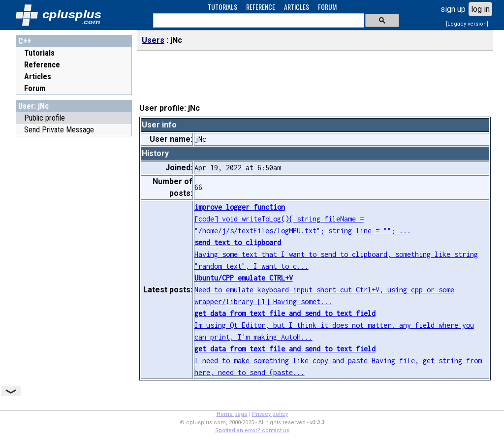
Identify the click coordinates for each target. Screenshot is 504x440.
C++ (25, 41)
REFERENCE (261, 7)
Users (153, 40)
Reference (42, 65)
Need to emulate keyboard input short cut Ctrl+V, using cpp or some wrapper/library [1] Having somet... (324, 290)
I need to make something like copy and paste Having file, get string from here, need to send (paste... (338, 361)
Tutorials (39, 53)
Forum (35, 88)
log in (480, 9)
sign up (453, 9)
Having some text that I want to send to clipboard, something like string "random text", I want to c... (336, 254)
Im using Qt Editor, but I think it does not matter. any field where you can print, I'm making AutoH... (334, 325)
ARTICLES (297, 7)
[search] (258, 21)
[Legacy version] (467, 24)
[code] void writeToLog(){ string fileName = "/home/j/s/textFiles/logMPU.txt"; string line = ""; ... (303, 219)
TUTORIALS (222, 7)
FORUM (327, 7)
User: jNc (33, 106)
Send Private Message (59, 130)
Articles (38, 77)
